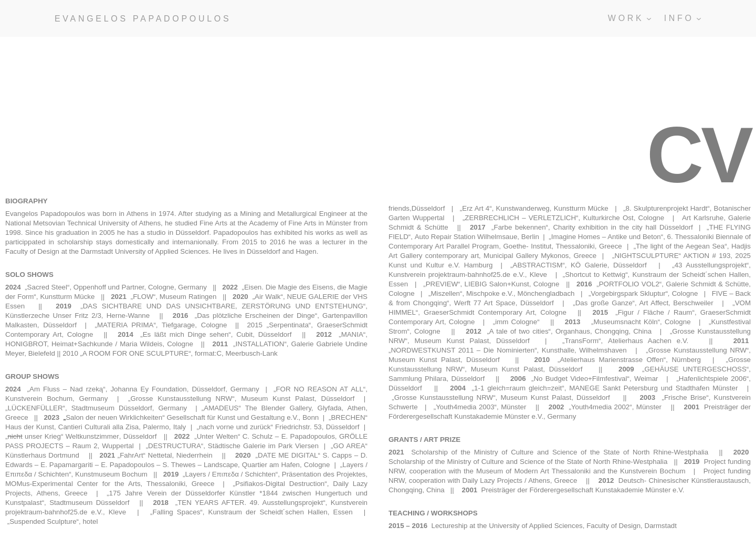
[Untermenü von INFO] (699, 18)
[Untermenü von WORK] (649, 18)
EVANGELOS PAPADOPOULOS (143, 19)
